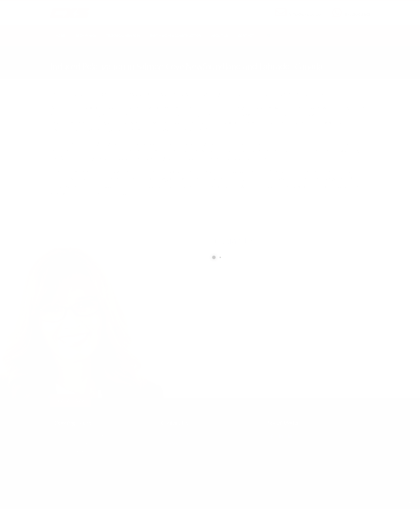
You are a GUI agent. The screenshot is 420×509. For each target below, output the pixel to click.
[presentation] (258, 353)
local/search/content (85, 58)
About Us (220, 36)
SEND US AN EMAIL (304, 10)
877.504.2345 (357, 14)
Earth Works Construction (176, 36)
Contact (246, 36)
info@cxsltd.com (307, 14)
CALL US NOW (356, 10)
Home (60, 36)
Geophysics (86, 36)
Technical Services (123, 36)
